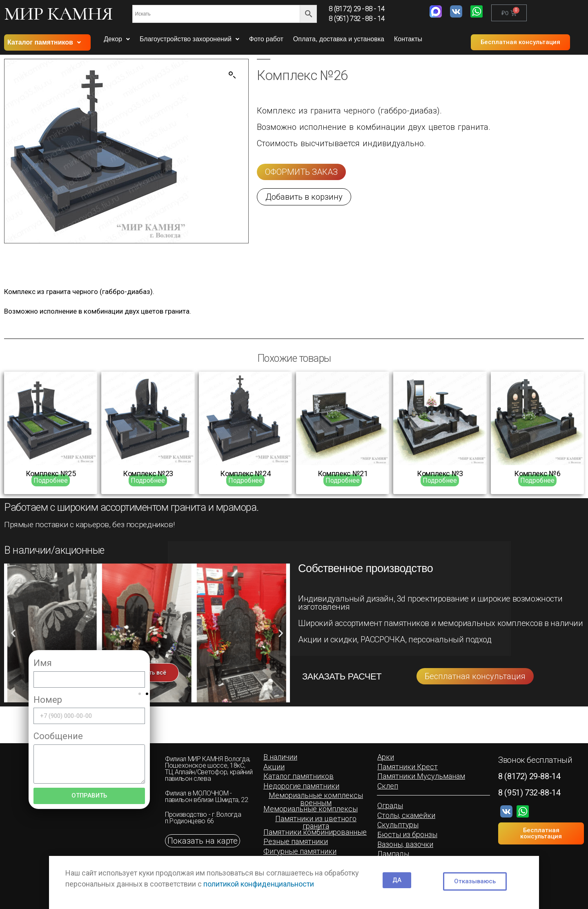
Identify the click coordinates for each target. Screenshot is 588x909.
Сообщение (58, 736)
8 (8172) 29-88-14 (529, 776)
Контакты (408, 39)
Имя (43, 663)
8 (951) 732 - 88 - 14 (357, 19)
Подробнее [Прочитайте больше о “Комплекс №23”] (148, 480)
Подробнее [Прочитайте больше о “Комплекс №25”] (51, 480)
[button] (520, 42)
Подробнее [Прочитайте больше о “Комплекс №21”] (343, 480)
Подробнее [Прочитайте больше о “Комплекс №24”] (245, 480)
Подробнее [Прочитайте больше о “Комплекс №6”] (537, 480)
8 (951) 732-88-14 (529, 793)
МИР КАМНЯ (58, 13)
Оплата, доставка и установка (339, 39)
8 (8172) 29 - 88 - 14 (357, 9)
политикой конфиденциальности (259, 884)
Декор (117, 39)
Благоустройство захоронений (189, 39)
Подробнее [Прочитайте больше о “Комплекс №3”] (440, 480)
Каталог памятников (44, 42)
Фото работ (266, 39)
